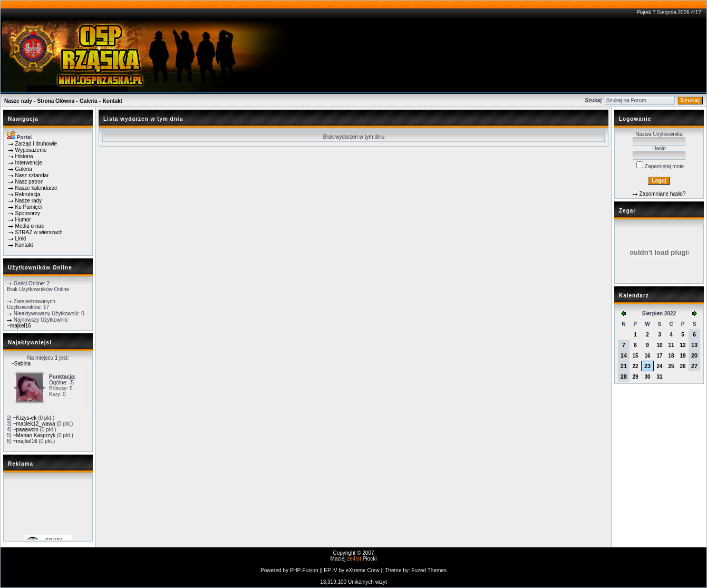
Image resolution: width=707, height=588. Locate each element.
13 (694, 345)
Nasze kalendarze (36, 188)
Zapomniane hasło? (662, 194)
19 (682, 356)
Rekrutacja (28, 194)
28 (624, 377)
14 (624, 355)
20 (694, 355)
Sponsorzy (28, 213)
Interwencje (29, 163)
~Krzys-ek (25, 418)
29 (635, 377)
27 (694, 366)
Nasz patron (30, 182)
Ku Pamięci (29, 207)
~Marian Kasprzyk (34, 435)
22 (635, 366)
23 (647, 366)
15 (635, 356)
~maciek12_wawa (34, 424)
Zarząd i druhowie (36, 144)
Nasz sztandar (32, 175)
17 (660, 356)
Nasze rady (18, 101)
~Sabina (21, 364)
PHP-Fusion (304, 570)
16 (647, 356)
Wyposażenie (31, 150)
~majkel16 (19, 326)
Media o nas (30, 226)
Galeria (89, 101)
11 (671, 345)
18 (671, 356)
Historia (24, 156)
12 (682, 345)
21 (624, 366)
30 (647, 377)
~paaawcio (26, 430)
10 (660, 345)
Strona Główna (56, 101)
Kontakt (113, 101)
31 (660, 377)
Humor (23, 220)
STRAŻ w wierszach (39, 232)
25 (671, 366)
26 (682, 366)
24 (660, 366)
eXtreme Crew (363, 570)
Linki (21, 239)
